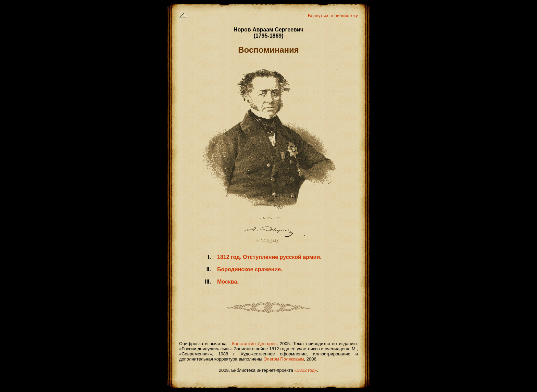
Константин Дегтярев (254, 344)
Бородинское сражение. (250, 269)
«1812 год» (306, 370)
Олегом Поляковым (284, 359)
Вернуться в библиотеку (333, 16)
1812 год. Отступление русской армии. (269, 257)
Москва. (228, 282)
